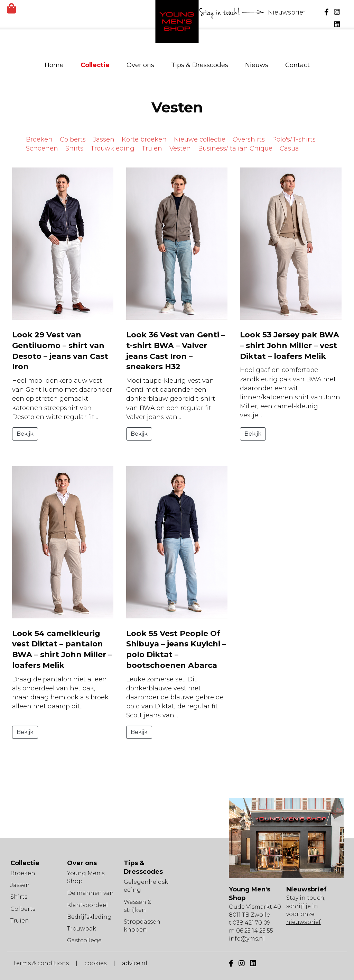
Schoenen (42, 148)
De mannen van (90, 893)
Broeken (39, 139)
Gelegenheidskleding (147, 886)
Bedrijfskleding (89, 917)
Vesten (180, 148)
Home (54, 65)
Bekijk (25, 434)
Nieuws (257, 65)
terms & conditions (41, 963)
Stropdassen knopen (142, 926)
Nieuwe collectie (200, 139)
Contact (297, 65)
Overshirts (249, 139)
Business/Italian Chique (235, 148)
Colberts (73, 139)
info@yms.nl (247, 939)
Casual (290, 148)
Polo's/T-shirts (294, 139)
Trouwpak (82, 929)
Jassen (104, 139)
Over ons (140, 65)
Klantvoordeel (87, 905)
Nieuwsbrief (287, 12)
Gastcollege (84, 940)
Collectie (95, 65)
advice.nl (135, 963)
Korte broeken (144, 139)
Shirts (74, 148)
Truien (152, 148)
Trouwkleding (113, 148)
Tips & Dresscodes (200, 65)
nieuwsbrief (304, 922)
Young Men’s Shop (86, 877)
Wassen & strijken (138, 906)
